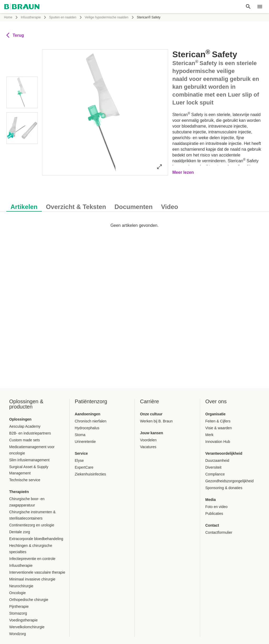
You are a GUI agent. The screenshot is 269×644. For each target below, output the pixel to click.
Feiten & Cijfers (218, 421)
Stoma (80, 435)
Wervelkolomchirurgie (27, 627)
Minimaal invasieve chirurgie (32, 579)
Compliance (215, 474)
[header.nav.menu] (260, 7)
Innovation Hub (218, 442)
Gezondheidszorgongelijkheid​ (230, 481)
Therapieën (19, 492)
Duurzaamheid (217, 460)
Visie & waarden (219, 428)
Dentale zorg (20, 532)
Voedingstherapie (23, 620)
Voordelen (148, 440)
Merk (209, 435)
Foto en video (217, 507)
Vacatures (148, 447)
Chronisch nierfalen (91, 421)
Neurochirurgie (21, 586)
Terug (15, 35)
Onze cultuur (151, 414)
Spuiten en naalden (63, 17)
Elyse (79, 460)
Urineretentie (85, 442)
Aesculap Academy (25, 426)
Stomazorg (18, 613)
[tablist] (134, 204)
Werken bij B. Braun (156, 421)
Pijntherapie (19, 606)
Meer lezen (183, 172)
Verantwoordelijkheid (224, 453)
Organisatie (216, 414)
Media (211, 500)
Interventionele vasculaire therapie (37, 572)
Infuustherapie (31, 17)
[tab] (24, 206)
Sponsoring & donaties (224, 488)
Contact (212, 525)
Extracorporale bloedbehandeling (36, 539)
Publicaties (214, 514)
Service (81, 453)
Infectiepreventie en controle (32, 559)
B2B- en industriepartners (30, 433)
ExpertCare (84, 467)
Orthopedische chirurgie (29, 600)
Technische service (25, 480)
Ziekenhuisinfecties (90, 474)
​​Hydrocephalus (87, 428)
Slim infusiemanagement (29, 460)
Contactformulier (219, 532)
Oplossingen (20, 419)
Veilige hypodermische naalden (107, 17)
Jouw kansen (152, 433)
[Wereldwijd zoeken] (248, 7)
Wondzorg (18, 634)
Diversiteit (213, 467)
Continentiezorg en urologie (32, 525)
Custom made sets (25, 440)
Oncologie (17, 593)
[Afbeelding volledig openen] (159, 167)
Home (8, 17)
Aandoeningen (88, 414)
